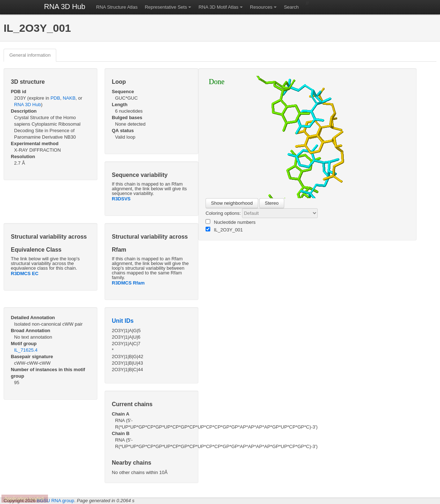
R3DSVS (121, 199)
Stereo (272, 203)
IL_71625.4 (26, 350)
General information (30, 55)
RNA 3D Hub (65, 6)
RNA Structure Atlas (117, 7)
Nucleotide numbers (231, 222)
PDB (55, 98)
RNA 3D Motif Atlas (218, 7)
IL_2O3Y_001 (224, 230)
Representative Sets (166, 7)
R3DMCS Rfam (128, 283)
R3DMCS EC (25, 273)
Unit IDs (123, 321)
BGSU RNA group (56, 501)
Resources (261, 7)
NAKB (69, 98)
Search (291, 7)
